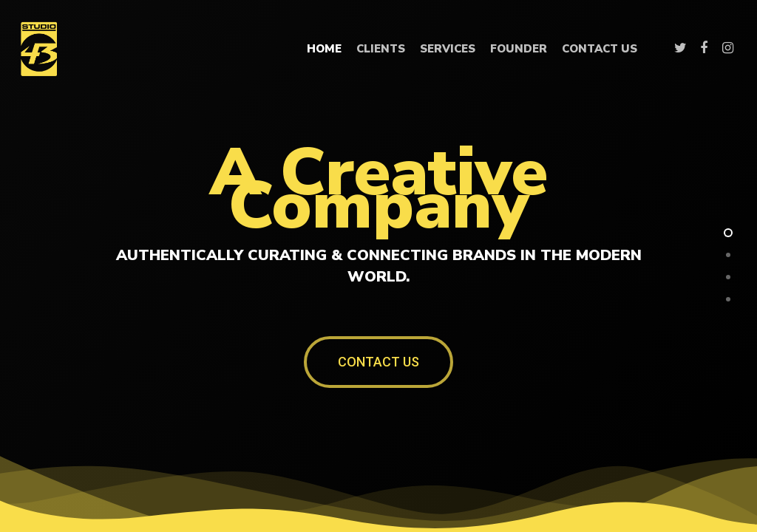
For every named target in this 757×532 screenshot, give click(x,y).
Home (324, 49)
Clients (381, 49)
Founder (519, 49)
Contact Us (600, 49)
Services (448, 49)
